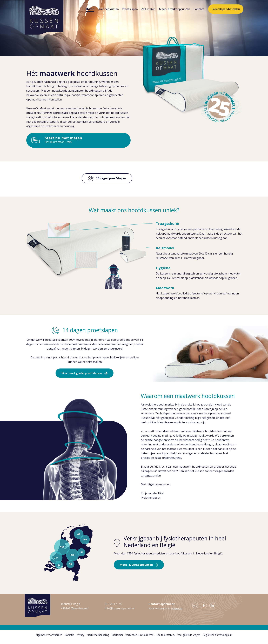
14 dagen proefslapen (107, 179)
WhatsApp (177, 613)
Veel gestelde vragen (189, 639)
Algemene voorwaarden (49, 639)
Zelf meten (148, 9)
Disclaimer (117, 639)
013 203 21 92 (113, 608)
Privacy (80, 639)
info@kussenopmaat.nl (120, 613)
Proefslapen (130, 9)
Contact (199, 9)
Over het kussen (108, 9)
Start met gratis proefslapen (81, 375)
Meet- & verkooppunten (175, 9)
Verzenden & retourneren (139, 639)
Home (90, 9)
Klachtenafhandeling (98, 639)
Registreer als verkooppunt (218, 639)
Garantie (69, 639)
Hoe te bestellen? (165, 639)
